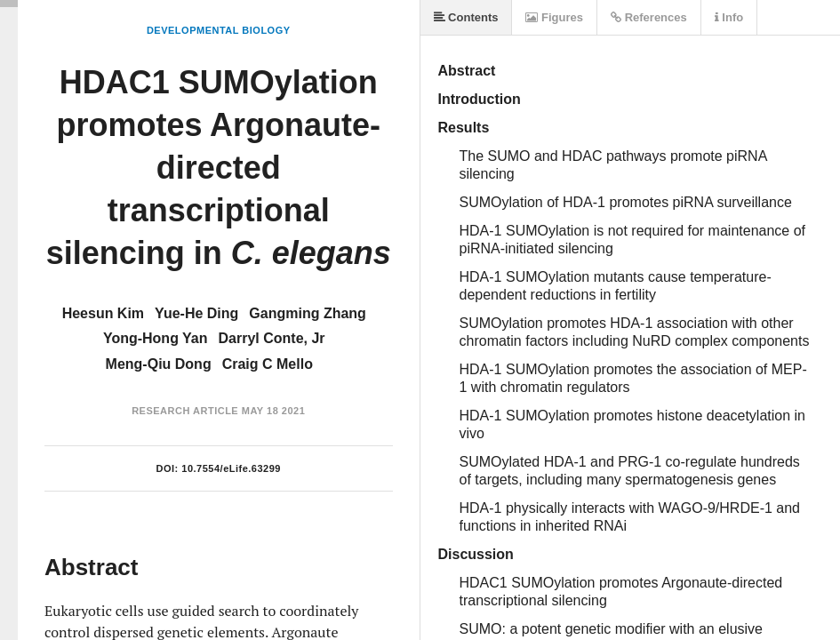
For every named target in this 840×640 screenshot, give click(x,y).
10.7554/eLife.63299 (231, 468)
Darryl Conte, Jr (272, 338)
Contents (466, 17)
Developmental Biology (219, 30)
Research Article (185, 411)
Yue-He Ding (196, 313)
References (649, 17)
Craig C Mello (268, 364)
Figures (554, 17)
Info (729, 17)
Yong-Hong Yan (156, 338)
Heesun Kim (103, 313)
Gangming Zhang (308, 313)
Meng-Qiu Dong (159, 364)
